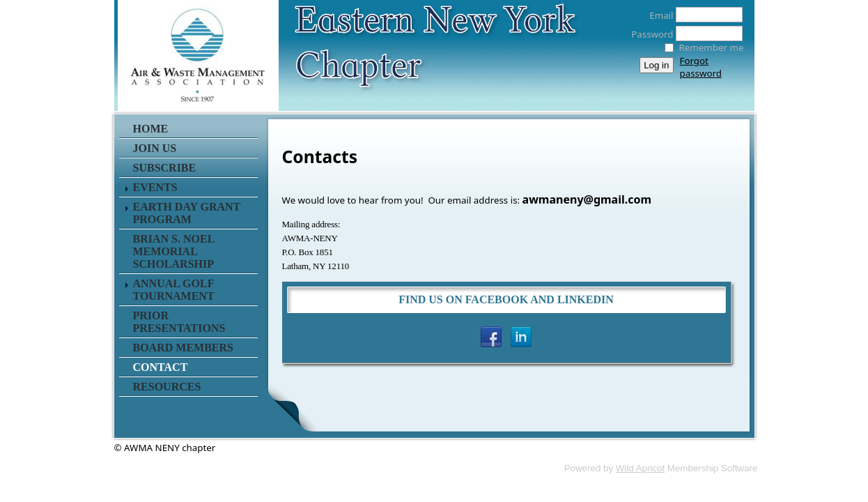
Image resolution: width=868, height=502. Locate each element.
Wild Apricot (640, 468)
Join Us (155, 148)
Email (657, 15)
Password (648, 34)
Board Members (183, 348)
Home (151, 129)
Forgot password (701, 67)
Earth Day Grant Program (187, 213)
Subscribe (165, 168)
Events (155, 187)
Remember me (712, 47)
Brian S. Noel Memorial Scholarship (174, 251)
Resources (167, 387)
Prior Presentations (179, 322)
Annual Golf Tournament (174, 290)
